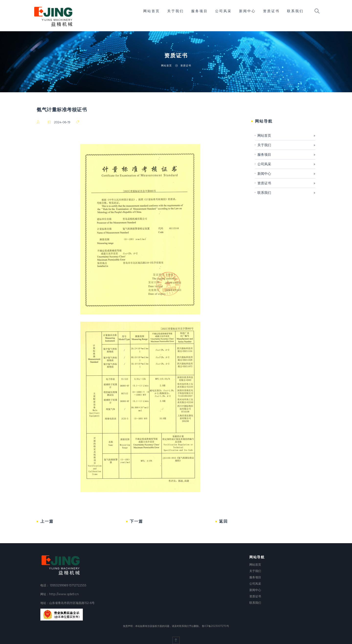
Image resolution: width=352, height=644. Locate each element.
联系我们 (295, 11)
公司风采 (223, 11)
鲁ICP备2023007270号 (215, 626)
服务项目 (199, 11)
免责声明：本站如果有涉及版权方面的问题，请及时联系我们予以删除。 (162, 626)
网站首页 (152, 11)
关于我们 (176, 11)
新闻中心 (247, 11)
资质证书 (271, 11)
